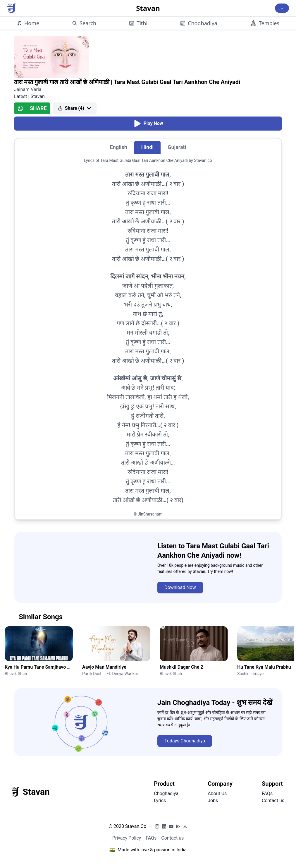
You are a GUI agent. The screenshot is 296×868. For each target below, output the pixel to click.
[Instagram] (157, 826)
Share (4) (75, 108)
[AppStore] (185, 826)
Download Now (180, 587)
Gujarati (177, 147)
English (119, 147)
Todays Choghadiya (185, 741)
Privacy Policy (127, 838)
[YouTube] (171, 826)
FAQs (267, 793)
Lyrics (160, 801)
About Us (217, 793)
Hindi (147, 147)
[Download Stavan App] (282, 8)
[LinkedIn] (164, 826)
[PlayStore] (178, 826)
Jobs (213, 801)
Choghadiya (166, 793)
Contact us (273, 801)
